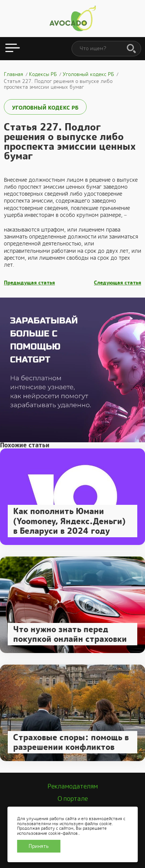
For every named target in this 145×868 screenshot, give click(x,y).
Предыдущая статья (29, 283)
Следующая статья (118, 283)
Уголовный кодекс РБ (45, 108)
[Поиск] (131, 49)
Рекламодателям (73, 786)
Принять (39, 846)
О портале (73, 799)
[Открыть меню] (13, 49)
